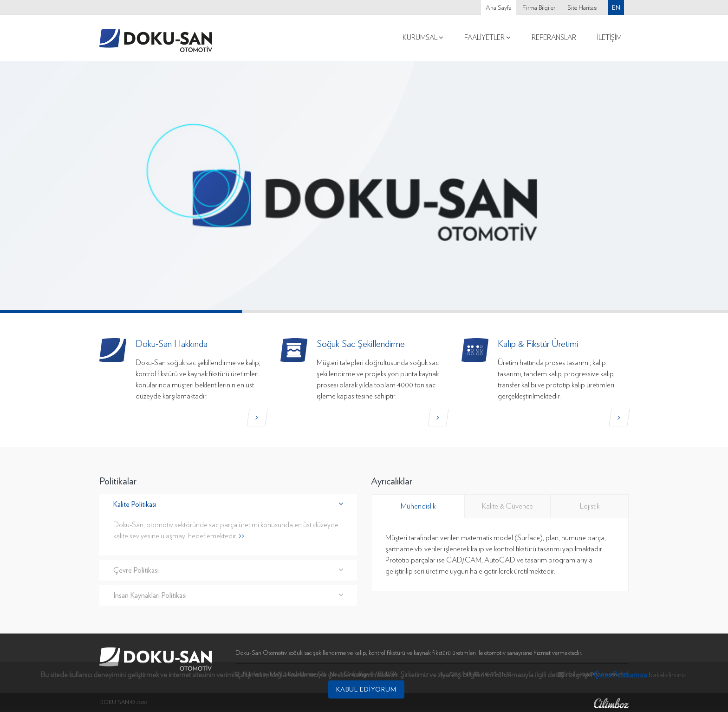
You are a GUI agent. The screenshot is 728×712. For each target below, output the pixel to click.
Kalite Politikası (228, 504)
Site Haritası (582, 8)
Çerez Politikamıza (620, 672)
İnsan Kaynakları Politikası (228, 595)
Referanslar (554, 38)
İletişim (609, 38)
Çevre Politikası (228, 570)
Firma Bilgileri (539, 8)
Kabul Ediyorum (366, 686)
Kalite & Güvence (507, 506)
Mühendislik (418, 506)
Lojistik (590, 506)
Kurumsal (423, 38)
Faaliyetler (487, 38)
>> (241, 536)
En (616, 7)
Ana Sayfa (499, 8)
